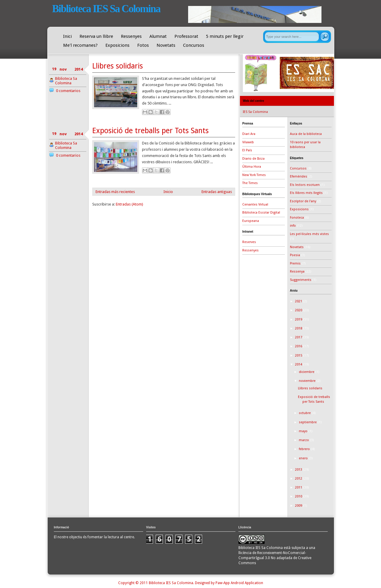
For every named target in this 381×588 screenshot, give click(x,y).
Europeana (251, 221)
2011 (299, 487)
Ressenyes (131, 36)
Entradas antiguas (217, 192)
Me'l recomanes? (80, 45)
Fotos (143, 45)
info (293, 226)
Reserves (249, 242)
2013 (299, 470)
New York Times (254, 175)
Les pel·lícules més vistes (309, 234)
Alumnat (158, 36)
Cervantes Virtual (255, 204)
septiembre (308, 422)
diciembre (307, 372)
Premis (295, 263)
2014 (299, 364)
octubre (305, 413)
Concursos (194, 45)
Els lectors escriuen (305, 185)
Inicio (168, 192)
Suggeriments (301, 280)
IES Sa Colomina (255, 112)
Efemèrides (299, 176)
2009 (299, 506)
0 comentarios (68, 91)
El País (247, 150)
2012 (299, 479)
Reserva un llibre (96, 36)
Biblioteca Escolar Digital (261, 213)
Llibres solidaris (118, 66)
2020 (299, 310)
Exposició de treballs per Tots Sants (150, 131)
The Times (250, 183)
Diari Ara (249, 134)
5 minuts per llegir (225, 36)
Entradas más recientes (115, 192)
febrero (305, 449)
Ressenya (297, 272)
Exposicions (117, 45)
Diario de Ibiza (253, 159)
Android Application (247, 583)
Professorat (186, 36)
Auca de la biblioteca (306, 134)
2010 (299, 496)
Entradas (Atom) (129, 204)
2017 (299, 337)
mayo (304, 431)
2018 (299, 328)
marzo (304, 440)
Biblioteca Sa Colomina (66, 81)
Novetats (166, 45)
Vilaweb (248, 142)
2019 (299, 319)
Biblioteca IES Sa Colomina (106, 9)
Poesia (295, 255)
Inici (67, 36)
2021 (299, 301)
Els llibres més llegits (306, 193)
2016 (299, 346)
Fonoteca (297, 218)
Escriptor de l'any (303, 201)
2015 (299, 356)
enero (304, 458)
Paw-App (223, 583)
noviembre (308, 381)
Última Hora (252, 167)
